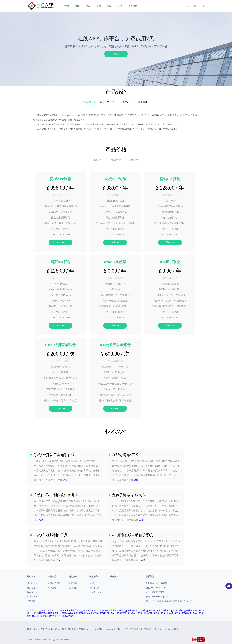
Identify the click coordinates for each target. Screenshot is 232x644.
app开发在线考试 (88, 610)
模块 (120, 6)
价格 (77, 6)
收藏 (203, 6)
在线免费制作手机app (127, 613)
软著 (88, 6)
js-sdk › (92, 583)
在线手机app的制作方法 (149, 613)
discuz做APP (110, 629)
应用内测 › (73, 588)
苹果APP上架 (150, 629)
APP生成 (72, 629)
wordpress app (164, 629)
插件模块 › (94, 588)
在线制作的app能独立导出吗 (61, 616)
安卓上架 (53, 629)
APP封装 (81, 629)
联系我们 (150, 577)
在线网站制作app (190, 613)
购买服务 (61, 408)
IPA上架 (134, 160)
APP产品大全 (123, 629)
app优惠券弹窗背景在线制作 (110, 610)
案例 (109, 6)
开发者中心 (134, 6)
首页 (67, 6)
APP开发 (43, 629)
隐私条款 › (32, 592)
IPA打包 (98, 160)
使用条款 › (32, 588)
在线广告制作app (108, 613)
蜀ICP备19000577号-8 (69, 639)
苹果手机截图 (136, 629)
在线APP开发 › (55, 583)
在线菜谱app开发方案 (89, 613)
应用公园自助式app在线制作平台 (46, 613)
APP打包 (62, 629)
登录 (188, 6)
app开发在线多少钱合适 (68, 610)
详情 (65, 480)
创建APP (61, 242)
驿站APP (99, 629)
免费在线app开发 (170, 610)
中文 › (113, 583)
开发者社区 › (95, 592)
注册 (195, 6)
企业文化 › (32, 597)
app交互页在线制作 (47, 610)
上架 (99, 6)
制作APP (116, 54)
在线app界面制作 (70, 613)
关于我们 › (32, 583)
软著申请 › (73, 583)
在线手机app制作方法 (171, 613)
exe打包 (175, 629)
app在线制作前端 (132, 610)
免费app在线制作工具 (151, 610)
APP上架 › (53, 588)
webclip (90, 629)
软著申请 (116, 160)
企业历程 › (32, 601)
